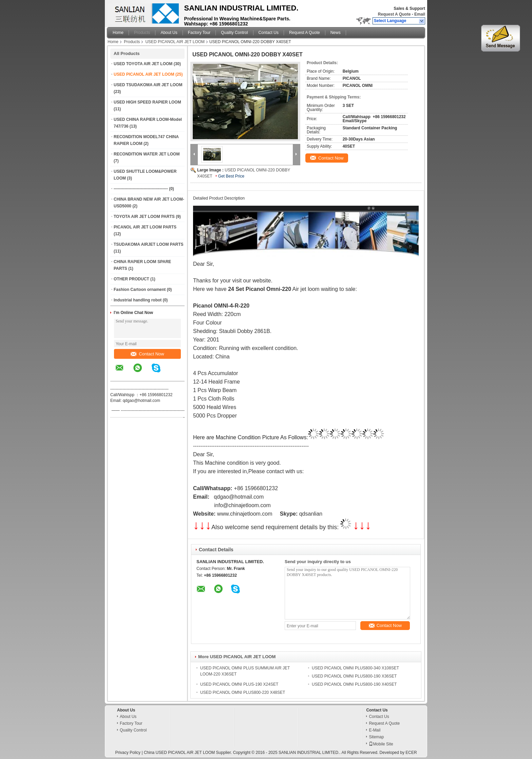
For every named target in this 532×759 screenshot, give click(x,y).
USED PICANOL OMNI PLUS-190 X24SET (239, 684)
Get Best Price (231, 176)
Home (118, 33)
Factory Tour (199, 33)
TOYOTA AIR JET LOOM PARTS (144, 217)
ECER (411, 753)
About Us (169, 33)
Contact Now (147, 354)
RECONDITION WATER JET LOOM (147, 154)
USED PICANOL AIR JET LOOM (175, 42)
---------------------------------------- (141, 189)
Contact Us (269, 33)
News (336, 33)
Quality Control (234, 33)
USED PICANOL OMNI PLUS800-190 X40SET (354, 684)
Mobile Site (381, 744)
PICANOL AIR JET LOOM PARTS (145, 227)
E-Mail (375, 730)
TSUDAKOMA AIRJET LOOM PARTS (149, 244)
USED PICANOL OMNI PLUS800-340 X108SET (355, 668)
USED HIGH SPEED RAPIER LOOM (147, 102)
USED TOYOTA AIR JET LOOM (143, 64)
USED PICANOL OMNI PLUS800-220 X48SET (243, 692)
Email (420, 14)
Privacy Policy (128, 753)
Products (142, 33)
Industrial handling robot (138, 300)
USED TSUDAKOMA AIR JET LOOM (148, 85)
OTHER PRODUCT (131, 279)
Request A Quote (394, 14)
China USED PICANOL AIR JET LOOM (179, 753)
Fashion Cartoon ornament (140, 290)
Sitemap (376, 737)
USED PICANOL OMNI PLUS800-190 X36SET (354, 676)
